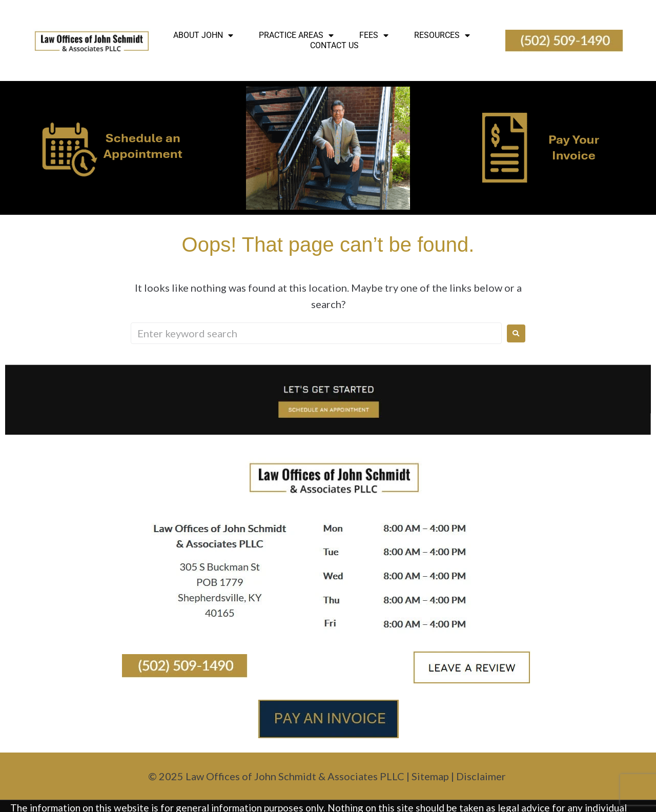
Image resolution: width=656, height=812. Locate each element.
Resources (442, 35)
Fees (374, 35)
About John (203, 35)
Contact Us (334, 45)
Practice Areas (296, 35)
